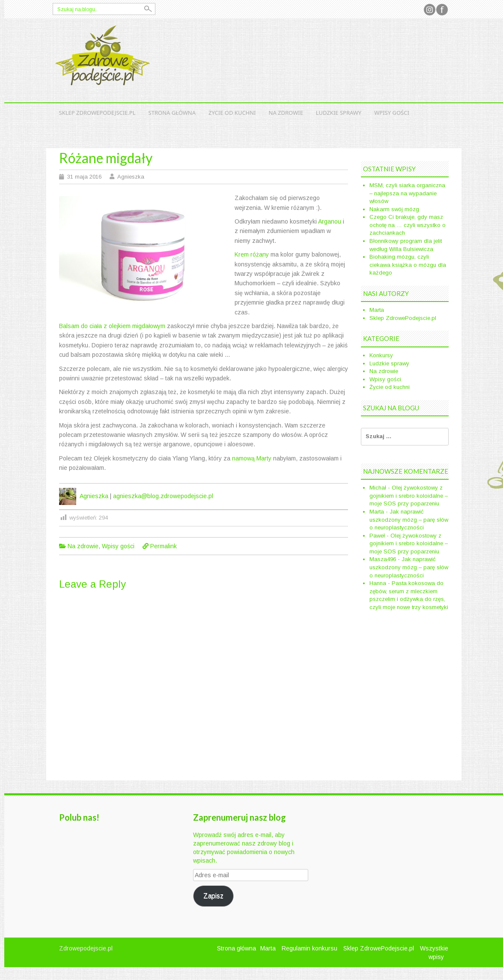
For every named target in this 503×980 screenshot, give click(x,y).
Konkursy (381, 355)
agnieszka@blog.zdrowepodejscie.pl (163, 496)
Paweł (377, 536)
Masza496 (383, 559)
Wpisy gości (392, 113)
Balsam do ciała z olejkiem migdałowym (112, 326)
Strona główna (172, 113)
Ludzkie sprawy (339, 113)
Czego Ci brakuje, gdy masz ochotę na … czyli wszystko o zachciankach (408, 225)
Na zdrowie (286, 113)
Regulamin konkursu (310, 948)
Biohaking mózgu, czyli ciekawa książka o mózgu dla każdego (408, 265)
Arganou (330, 221)
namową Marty (252, 458)
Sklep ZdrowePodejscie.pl (97, 113)
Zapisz (213, 896)
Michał (378, 488)
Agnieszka (131, 177)
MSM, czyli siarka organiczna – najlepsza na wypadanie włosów (407, 193)
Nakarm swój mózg (394, 209)
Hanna (378, 583)
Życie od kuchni (232, 113)
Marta (377, 310)
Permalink (164, 546)
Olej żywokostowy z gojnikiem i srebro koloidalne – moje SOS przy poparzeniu (409, 496)
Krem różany (252, 254)
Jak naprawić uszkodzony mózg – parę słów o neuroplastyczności (409, 520)
